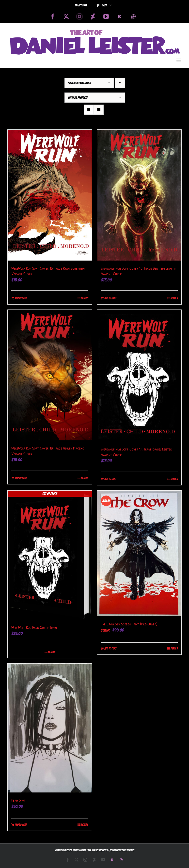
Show (78, 98)
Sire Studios (128, 850)
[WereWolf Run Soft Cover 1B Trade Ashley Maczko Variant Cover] (50, 375)
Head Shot (18, 800)
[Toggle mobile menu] (179, 60)
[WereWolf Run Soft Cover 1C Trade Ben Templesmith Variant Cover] (139, 195)
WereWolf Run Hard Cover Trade (34, 627)
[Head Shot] (50, 728)
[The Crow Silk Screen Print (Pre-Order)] (139, 553)
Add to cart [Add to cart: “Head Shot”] (21, 825)
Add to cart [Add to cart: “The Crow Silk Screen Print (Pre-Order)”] (110, 648)
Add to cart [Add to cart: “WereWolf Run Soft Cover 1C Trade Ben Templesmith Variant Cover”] (110, 298)
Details (85, 298)
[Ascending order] (120, 83)
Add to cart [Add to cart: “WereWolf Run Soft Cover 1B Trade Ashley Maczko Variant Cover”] (21, 478)
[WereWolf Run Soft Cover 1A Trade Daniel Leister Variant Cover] (139, 376)
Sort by (79, 83)
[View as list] (99, 110)
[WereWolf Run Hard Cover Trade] (50, 555)
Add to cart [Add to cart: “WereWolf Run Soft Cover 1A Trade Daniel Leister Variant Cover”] (110, 479)
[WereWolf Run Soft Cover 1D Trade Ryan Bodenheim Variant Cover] (50, 195)
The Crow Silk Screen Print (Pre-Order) (129, 624)
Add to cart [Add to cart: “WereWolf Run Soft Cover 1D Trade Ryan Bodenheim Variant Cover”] (21, 298)
